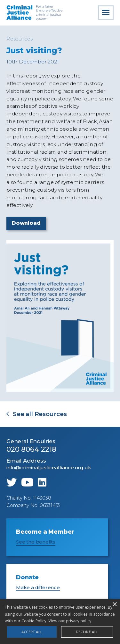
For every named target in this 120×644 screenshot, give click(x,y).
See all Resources (40, 414)
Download (26, 223)
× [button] (114, 605)
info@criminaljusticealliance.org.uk (49, 468)
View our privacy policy (70, 621)
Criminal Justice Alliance (35, 13)
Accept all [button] (32, 632)
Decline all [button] (87, 632)
